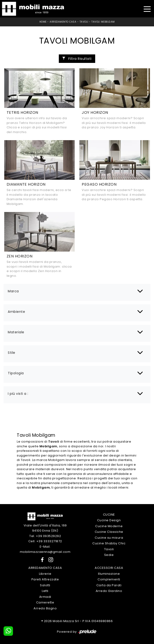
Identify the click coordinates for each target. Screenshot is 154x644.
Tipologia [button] (16, 373)
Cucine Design (109, 520)
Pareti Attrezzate (45, 579)
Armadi (45, 597)
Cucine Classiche (109, 532)
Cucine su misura (109, 538)
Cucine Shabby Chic (109, 543)
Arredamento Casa (63, 22)
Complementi (109, 579)
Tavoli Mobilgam (103, 22)
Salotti (45, 585)
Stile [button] (12, 353)
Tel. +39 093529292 (45, 536)
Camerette (45, 602)
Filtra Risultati (77, 59)
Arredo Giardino (109, 591)
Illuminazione (109, 574)
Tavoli (84, 22)
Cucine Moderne (109, 526)
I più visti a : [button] (18, 394)
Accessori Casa (109, 568)
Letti (45, 591)
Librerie (45, 574)
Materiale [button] (16, 332)
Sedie (109, 555)
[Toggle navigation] (147, 9)
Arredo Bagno (45, 608)
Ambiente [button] (16, 312)
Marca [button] (13, 291)
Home (43, 22)
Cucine (109, 515)
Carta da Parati (109, 585)
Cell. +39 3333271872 (45, 541)
